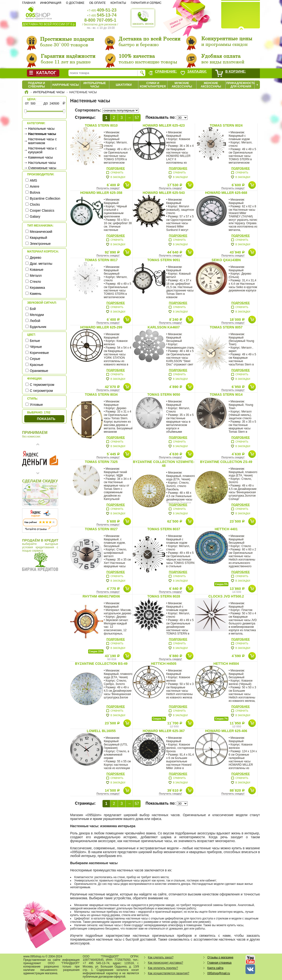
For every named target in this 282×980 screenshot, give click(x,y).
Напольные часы (41, 129)
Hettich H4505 (164, 664)
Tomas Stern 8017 (101, 260)
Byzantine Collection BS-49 (101, 664)
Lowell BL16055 (101, 731)
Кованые (37, 270)
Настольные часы (42, 163)
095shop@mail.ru (219, 973)
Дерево (36, 258)
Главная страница (219, 963)
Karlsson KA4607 (164, 327)
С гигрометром (41, 391)
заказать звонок (143, 18)
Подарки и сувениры (37, 85)
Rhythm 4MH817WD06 (101, 596)
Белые (35, 341)
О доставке (75, 3)
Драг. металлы (41, 264)
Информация (51, 3)
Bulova (35, 192)
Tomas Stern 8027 (101, 529)
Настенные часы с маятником (42, 141)
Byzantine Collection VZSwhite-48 (164, 464)
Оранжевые (39, 371)
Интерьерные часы (95, 85)
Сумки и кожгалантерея (153, 85)
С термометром (42, 385)
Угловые (36, 405)
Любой (35, 321)
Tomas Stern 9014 (226, 394)
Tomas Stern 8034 (101, 394)
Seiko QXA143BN (226, 260)
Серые (35, 359)
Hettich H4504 (226, 664)
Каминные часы (40, 157)
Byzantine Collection (45, 198)
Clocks (35, 204)
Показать (46, 419)
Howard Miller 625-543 (164, 193)
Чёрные (36, 347)
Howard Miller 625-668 (226, 193)
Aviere (34, 186)
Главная (29, 3)
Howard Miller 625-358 (101, 193)
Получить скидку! (108, 188)
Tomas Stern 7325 (101, 462)
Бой (33, 309)
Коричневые (39, 353)
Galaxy (35, 216)
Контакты (118, 3)
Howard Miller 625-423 (164, 125)
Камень (36, 294)
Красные (37, 365)
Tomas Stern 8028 (164, 596)
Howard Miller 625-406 (226, 731)
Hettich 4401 (226, 529)
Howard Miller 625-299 (101, 327)
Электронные (40, 244)
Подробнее (116, 168)
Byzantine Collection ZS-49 (226, 462)
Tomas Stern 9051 (164, 260)
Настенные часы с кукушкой (42, 150)
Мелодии (37, 315)
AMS (33, 180)
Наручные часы (66, 85)
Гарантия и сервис (146, 3)
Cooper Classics (42, 210)
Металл (36, 276)
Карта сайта (215, 968)
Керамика (37, 288)
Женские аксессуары (211, 85)
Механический (41, 232)
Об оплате (97, 3)
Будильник (38, 327)
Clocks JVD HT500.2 (226, 596)
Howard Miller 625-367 (164, 731)
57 (137, 118)
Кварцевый (38, 238)
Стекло (35, 282)
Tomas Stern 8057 (226, 327)
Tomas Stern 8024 (226, 125)
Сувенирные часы (42, 168)
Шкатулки (124, 85)
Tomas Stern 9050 (164, 394)
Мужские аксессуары (182, 85)
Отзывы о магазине (220, 957)
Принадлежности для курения (241, 85)
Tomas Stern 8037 (164, 529)
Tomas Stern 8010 (101, 125)
